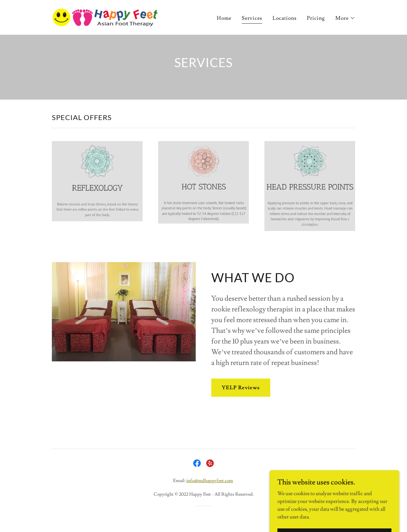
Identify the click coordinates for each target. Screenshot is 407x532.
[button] (345, 18)
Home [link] (224, 18)
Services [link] (252, 18)
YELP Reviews (241, 388)
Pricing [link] (316, 18)
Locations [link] (285, 18)
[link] (105, 16)
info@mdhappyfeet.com (210, 481)
